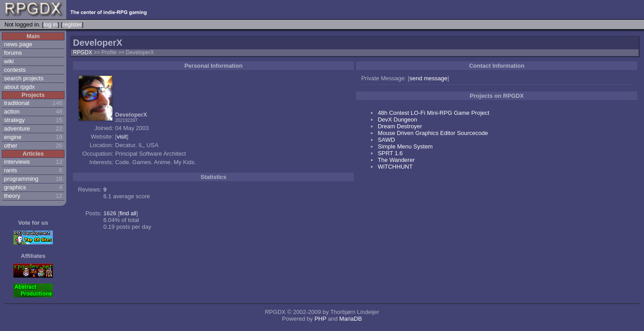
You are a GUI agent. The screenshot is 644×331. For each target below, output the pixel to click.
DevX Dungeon (397, 120)
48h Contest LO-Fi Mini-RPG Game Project (433, 113)
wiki (9, 61)
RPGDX (83, 52)
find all (128, 213)
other (11, 146)
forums (13, 53)
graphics (15, 187)
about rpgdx (19, 87)
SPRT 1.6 (390, 153)
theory (12, 196)
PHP (320, 319)
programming (21, 179)
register (72, 24)
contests (15, 70)
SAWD (386, 140)
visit (122, 137)
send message (428, 78)
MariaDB (351, 319)
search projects (24, 78)
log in (50, 24)
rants (11, 170)
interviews (17, 162)
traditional (17, 103)
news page (18, 44)
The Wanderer (396, 160)
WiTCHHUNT (395, 167)
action (12, 111)
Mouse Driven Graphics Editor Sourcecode (433, 133)
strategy (14, 120)
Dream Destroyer (400, 126)
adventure (17, 128)
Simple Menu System (405, 146)
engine (13, 137)
